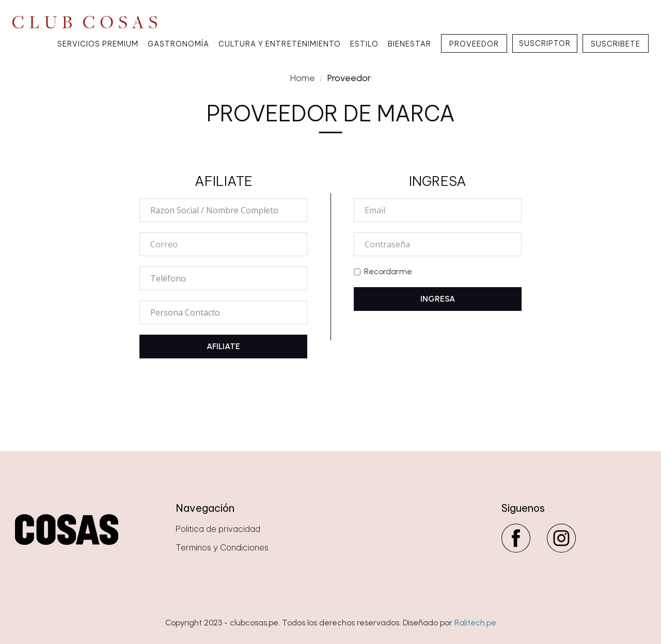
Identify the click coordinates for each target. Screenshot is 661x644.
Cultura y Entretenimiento (279, 44)
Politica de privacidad (218, 529)
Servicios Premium (98, 44)
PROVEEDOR (474, 44)
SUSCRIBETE (616, 44)
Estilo (364, 44)
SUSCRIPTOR (545, 43)
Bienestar (410, 44)
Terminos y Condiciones (222, 547)
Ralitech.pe (475, 623)
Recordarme (383, 271)
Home (303, 78)
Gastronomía (178, 44)
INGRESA (438, 299)
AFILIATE (223, 346)
